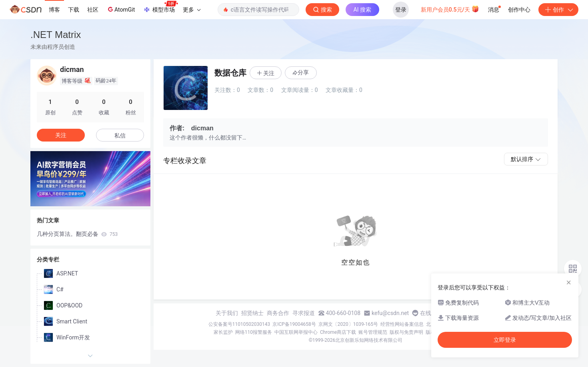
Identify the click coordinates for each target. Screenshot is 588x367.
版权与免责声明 (406, 332)
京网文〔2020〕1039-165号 (348, 324)
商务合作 (278, 313)
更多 (192, 10)
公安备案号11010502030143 (239, 324)
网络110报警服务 (254, 332)
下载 (74, 10)
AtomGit (121, 9)
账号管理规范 (373, 332)
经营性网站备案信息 (402, 324)
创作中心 (519, 10)
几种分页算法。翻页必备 (77, 234)
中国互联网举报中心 (296, 332)
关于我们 (227, 313)
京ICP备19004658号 (294, 324)
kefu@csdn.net (390, 313)
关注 (61, 135)
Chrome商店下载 (338, 332)
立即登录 (505, 340)
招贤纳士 (252, 313)
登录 (401, 10)
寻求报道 (304, 313)
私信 (120, 136)
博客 (54, 10)
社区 (93, 10)
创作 (558, 10)
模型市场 (160, 7)
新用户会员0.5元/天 (450, 9)
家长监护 (223, 332)
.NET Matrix (56, 35)
